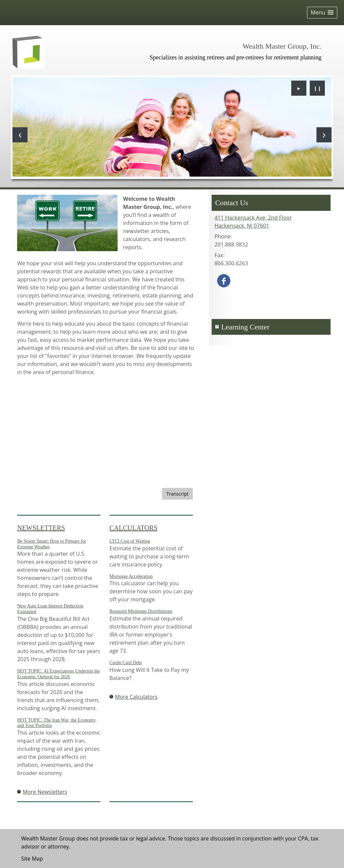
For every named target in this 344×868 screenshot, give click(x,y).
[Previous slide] (20, 135)
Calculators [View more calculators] (134, 528)
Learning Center (245, 327)
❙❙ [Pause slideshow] (317, 88)
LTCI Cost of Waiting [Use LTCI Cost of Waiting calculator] (130, 541)
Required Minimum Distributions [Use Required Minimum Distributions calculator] (141, 611)
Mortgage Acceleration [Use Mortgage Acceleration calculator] (131, 576)
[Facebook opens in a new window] (224, 280)
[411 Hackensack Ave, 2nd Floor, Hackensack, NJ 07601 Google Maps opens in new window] (253, 222)
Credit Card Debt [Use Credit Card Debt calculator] (126, 663)
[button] (322, 13)
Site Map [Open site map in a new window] (32, 859)
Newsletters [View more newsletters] (41, 528)
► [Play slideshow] (299, 88)
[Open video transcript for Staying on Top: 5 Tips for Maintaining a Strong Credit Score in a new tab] (177, 494)
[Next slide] (324, 135)
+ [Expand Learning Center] (217, 327)
